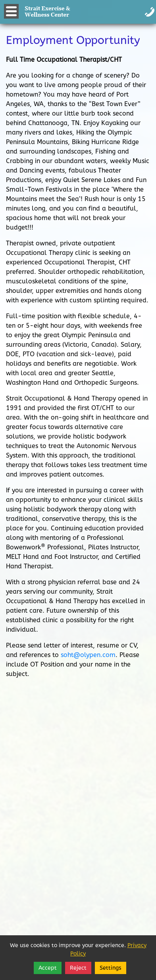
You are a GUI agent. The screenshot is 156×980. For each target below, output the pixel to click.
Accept (48, 968)
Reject (78, 968)
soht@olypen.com (88, 655)
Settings (111, 968)
